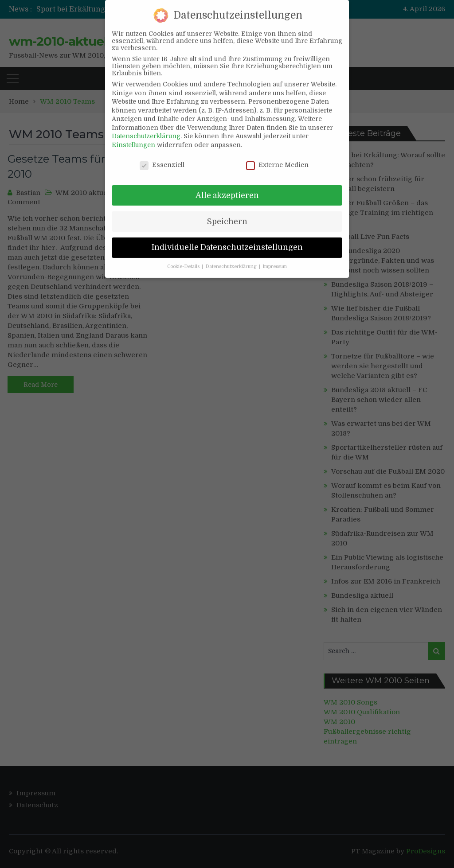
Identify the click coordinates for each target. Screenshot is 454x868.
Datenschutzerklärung (146, 125)
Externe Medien (277, 154)
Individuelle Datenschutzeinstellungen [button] (227, 237)
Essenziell (162, 154)
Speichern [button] (227, 210)
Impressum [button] (275, 256)
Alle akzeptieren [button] (227, 184)
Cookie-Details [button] (184, 256)
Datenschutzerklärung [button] (232, 256)
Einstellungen (133, 134)
